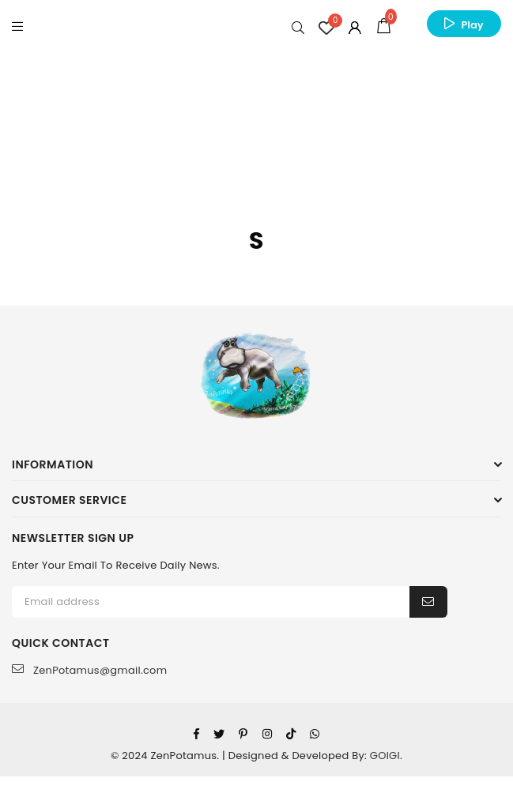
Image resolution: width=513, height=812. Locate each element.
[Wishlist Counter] (326, 28)
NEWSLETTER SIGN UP (73, 538)
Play (472, 25)
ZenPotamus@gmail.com (89, 670)
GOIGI (385, 756)
